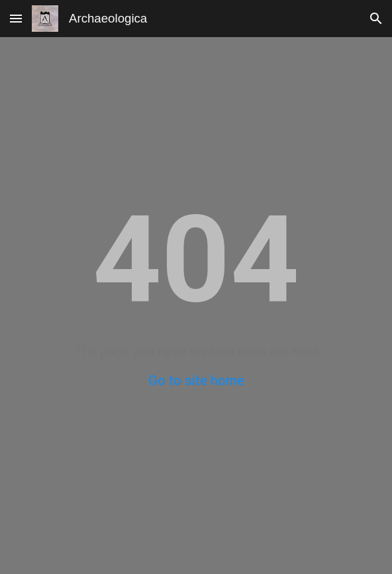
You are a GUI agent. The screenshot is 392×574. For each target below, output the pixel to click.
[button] (16, 18)
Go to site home (196, 380)
